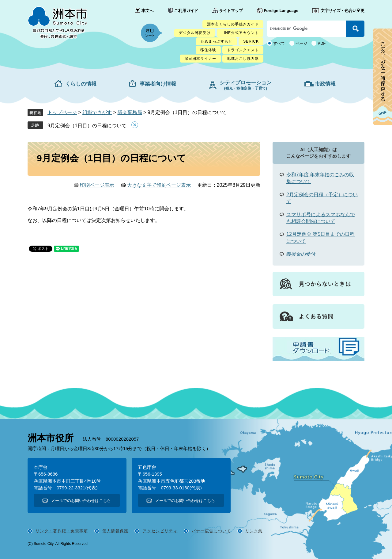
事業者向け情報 (158, 84)
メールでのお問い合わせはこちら (81, 501)
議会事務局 (130, 112)
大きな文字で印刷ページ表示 (159, 185)
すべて (279, 43)
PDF (322, 43)
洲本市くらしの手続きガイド (233, 24)
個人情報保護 (115, 531)
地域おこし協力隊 (243, 59)
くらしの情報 (81, 84)
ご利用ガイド (186, 11)
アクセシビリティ (160, 531)
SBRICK (251, 41)
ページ (302, 43)
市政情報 (325, 84)
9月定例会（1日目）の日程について (87, 126)
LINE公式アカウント (240, 33)
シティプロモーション (246, 85)
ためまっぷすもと (217, 41)
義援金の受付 (301, 254)
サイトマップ (231, 11)
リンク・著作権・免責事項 (62, 531)
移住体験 (208, 50)
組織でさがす (97, 112)
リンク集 (254, 531)
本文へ (147, 11)
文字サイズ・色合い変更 (343, 11)
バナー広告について (211, 531)
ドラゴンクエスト (243, 50)
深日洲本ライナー (200, 59)
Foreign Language (281, 11)
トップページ (62, 112)
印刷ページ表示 (97, 185)
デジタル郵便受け (195, 33)
